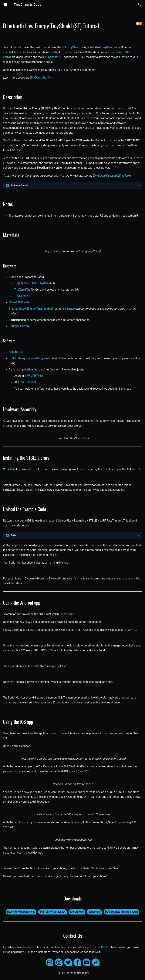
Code (13, 535)
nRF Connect (50, 57)
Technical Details (19, 185)
